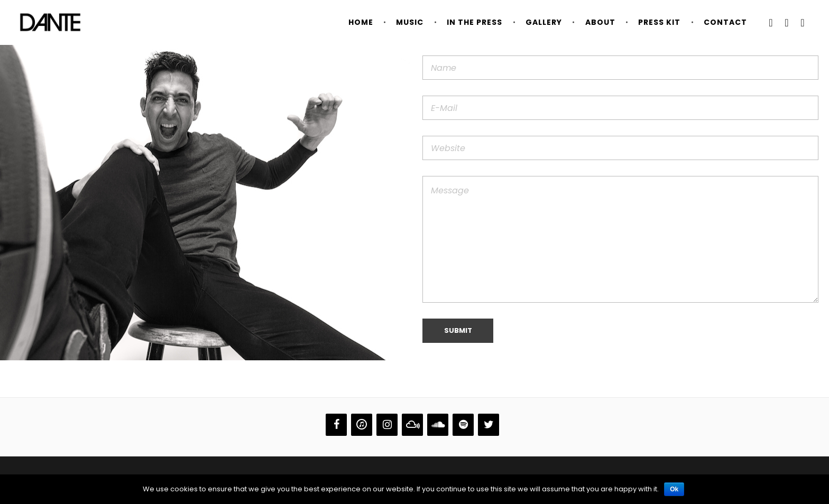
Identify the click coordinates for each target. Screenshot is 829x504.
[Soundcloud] (438, 425)
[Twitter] (489, 425)
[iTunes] (362, 425)
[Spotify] (463, 425)
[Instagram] (387, 425)
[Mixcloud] (412, 425)
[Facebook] (336, 425)
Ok (674, 489)
